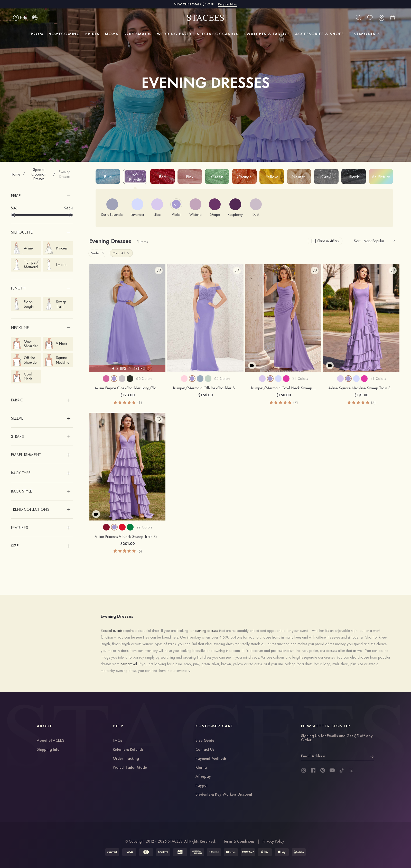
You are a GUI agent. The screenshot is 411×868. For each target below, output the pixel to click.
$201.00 (127, 543)
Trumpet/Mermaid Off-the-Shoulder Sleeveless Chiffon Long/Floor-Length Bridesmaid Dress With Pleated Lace (205, 388)
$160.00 (283, 395)
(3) (373, 403)
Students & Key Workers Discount (224, 795)
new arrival (129, 664)
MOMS (112, 34)
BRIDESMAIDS (138, 34)
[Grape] (215, 208)
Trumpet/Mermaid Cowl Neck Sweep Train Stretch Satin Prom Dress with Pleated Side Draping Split (283, 388)
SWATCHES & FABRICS (267, 34)
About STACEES (50, 741)
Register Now (228, 4)
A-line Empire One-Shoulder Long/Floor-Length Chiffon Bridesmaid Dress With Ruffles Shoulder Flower (128, 388)
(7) (296, 403)
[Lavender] (137, 208)
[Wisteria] (195, 208)
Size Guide (205, 741)
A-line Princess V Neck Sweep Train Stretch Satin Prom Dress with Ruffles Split (128, 537)
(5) (140, 551)
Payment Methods (211, 759)
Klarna (201, 768)
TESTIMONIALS (365, 34)
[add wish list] (159, 271)
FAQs (118, 741)
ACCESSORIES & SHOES (320, 34)
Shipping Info (48, 750)
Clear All (121, 253)
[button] (42, 196)
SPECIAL (218, 34)
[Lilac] (157, 208)
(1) (140, 403)
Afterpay (203, 777)
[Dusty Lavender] (112, 208)
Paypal (202, 786)
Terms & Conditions (239, 841)
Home (15, 174)
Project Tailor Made (130, 768)
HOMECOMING (64, 34)
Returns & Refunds (128, 750)
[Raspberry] (235, 208)
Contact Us (205, 750)
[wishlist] (370, 18)
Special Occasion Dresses (39, 174)
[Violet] (176, 208)
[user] (381, 18)
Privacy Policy (273, 841)
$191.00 (361, 395)
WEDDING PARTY (174, 34)
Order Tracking (126, 759)
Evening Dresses (65, 174)
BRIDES (92, 34)
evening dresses (206, 631)
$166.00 (205, 395)
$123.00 (127, 395)
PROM (37, 34)
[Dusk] (256, 208)
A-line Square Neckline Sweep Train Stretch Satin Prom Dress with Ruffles (361, 388)
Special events (111, 631)
